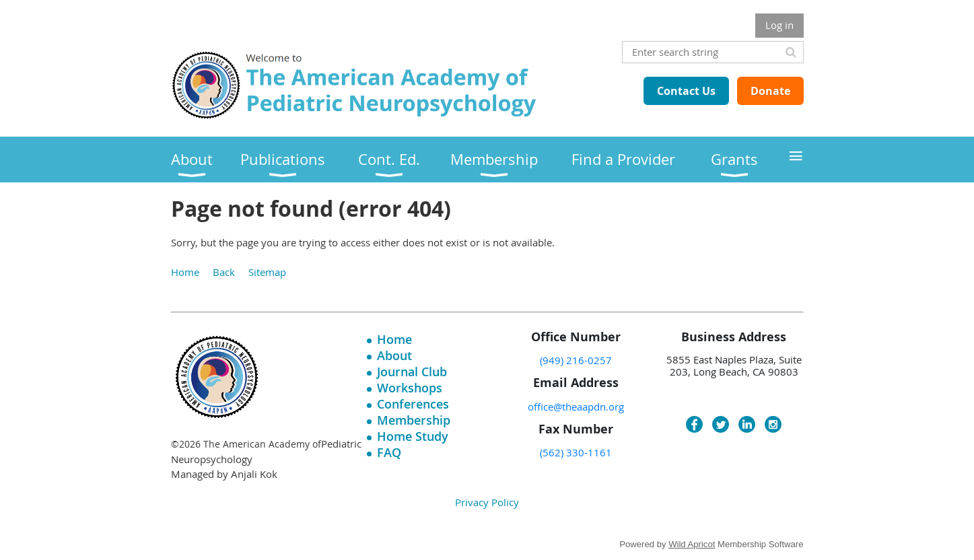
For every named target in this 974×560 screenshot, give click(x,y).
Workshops (410, 388)
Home (185, 272)
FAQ (389, 452)
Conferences (413, 404)
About (394, 355)
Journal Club (412, 372)
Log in (779, 25)
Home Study (413, 436)
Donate (770, 91)
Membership (414, 420)
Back (224, 272)
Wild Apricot (692, 544)
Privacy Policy (487, 502)
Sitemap (267, 272)
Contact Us (686, 91)
